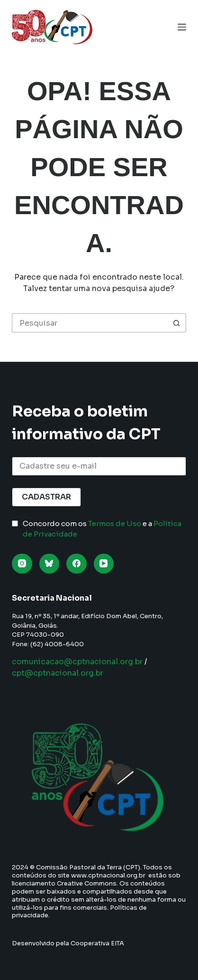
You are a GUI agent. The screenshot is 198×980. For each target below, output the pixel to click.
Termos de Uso (115, 523)
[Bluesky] (49, 564)
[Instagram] (22, 564)
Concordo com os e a (102, 529)
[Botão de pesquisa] (177, 323)
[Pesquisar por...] (90, 323)
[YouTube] (104, 564)
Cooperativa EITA (97, 943)
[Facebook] (76, 564)
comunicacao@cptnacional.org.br (77, 662)
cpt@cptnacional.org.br (58, 673)
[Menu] (182, 27)
